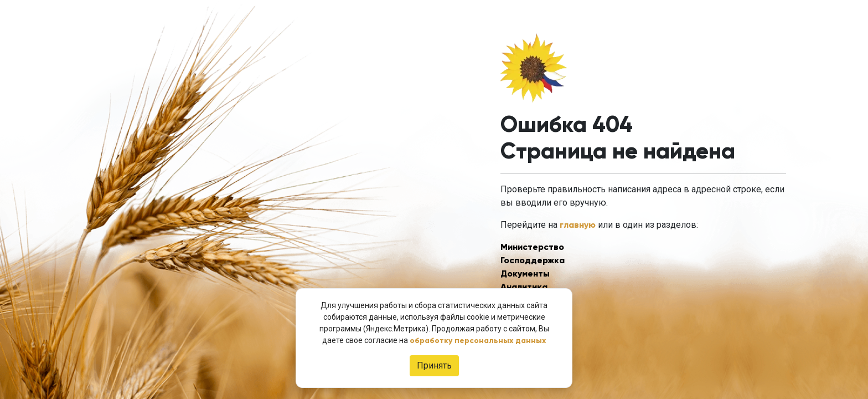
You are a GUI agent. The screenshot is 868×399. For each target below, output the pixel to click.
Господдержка (533, 260)
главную (578, 225)
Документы (525, 273)
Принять (434, 365)
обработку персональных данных (478, 341)
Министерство (532, 247)
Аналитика (524, 287)
